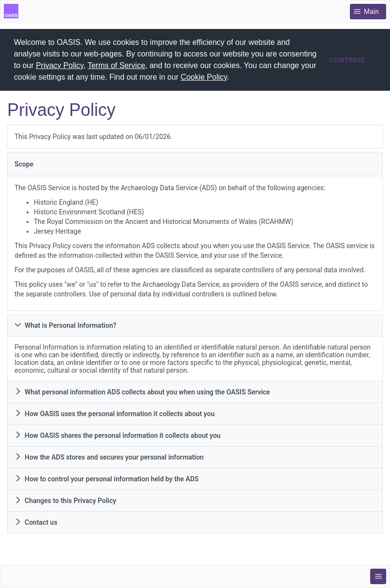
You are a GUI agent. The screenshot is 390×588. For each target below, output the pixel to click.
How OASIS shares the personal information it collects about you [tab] (117, 435)
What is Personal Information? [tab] (65, 325)
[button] (233, 78)
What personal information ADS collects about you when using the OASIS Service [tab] (142, 392)
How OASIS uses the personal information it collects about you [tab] (115, 413)
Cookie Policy (204, 77)
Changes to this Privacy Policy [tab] (65, 500)
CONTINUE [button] (347, 60)
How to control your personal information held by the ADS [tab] (107, 478)
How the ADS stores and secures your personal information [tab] (109, 457)
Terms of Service (116, 65)
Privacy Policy (59, 65)
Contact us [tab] (36, 522)
